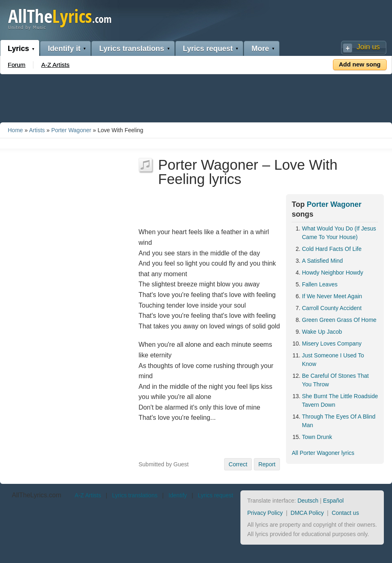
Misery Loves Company (332, 344)
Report (267, 464)
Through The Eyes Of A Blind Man (339, 421)
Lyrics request (208, 49)
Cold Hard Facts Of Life (332, 249)
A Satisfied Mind (322, 261)
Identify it (64, 49)
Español (334, 501)
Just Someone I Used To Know (333, 360)
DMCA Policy (307, 513)
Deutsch (308, 501)
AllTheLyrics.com (36, 495)
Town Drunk (317, 437)
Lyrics (18, 49)
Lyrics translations (131, 49)
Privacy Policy (265, 513)
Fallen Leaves (320, 284)
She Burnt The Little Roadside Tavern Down (340, 400)
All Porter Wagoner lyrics (323, 453)
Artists (37, 130)
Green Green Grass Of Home (339, 320)
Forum (17, 65)
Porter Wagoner (71, 130)
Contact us (345, 513)
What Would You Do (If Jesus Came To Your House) (339, 233)
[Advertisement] (196, 97)
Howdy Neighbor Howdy (333, 273)
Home (15, 130)
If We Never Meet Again (332, 296)
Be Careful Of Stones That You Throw (335, 380)
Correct (238, 464)
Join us (368, 47)
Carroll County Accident (332, 308)
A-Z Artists (55, 65)
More (260, 49)
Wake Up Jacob (322, 332)
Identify (177, 495)
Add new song (360, 64)
